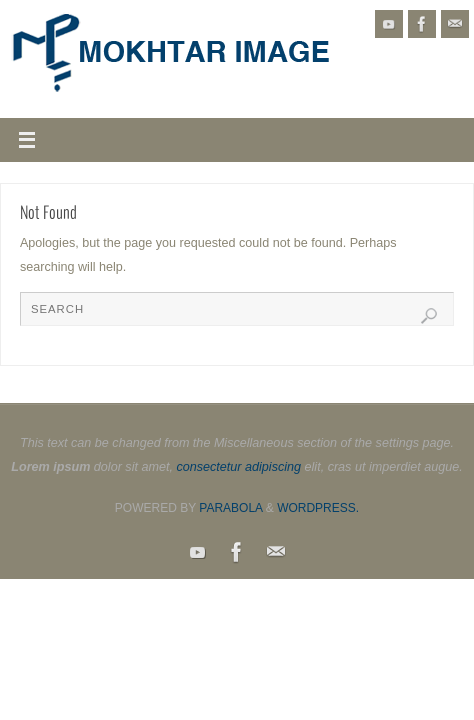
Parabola (230, 508)
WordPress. (318, 508)
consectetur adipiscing (238, 467)
